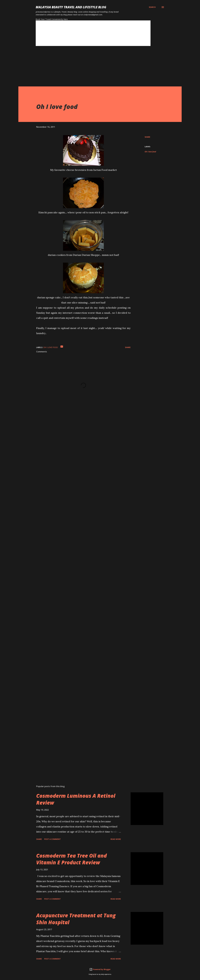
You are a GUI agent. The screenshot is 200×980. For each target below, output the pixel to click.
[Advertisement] (95, 69)
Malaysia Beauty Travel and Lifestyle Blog (71, 7)
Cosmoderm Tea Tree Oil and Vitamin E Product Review (71, 859)
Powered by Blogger (100, 969)
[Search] (152, 7)
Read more (116, 839)
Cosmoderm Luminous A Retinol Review (76, 799)
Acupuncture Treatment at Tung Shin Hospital (76, 919)
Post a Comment (52, 839)
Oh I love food (150, 152)
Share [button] (147, 137)
